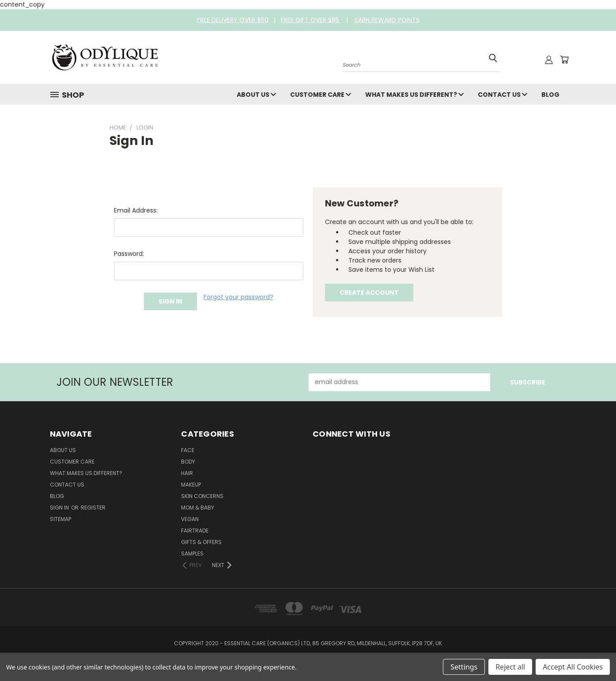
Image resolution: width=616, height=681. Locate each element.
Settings (464, 667)
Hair (187, 473)
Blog (550, 95)
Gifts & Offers (201, 542)
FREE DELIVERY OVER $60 (233, 20)
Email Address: (136, 210)
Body (188, 462)
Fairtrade (195, 531)
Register (93, 508)
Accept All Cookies (573, 667)
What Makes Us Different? (414, 95)
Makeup (191, 485)
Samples (192, 554)
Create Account (369, 293)
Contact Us (503, 95)
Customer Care (321, 95)
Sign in (60, 508)
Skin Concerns (202, 496)
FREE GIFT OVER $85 (311, 20)
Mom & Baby (198, 508)
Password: (129, 254)
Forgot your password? (238, 297)
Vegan (190, 519)
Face (188, 450)
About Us (256, 95)
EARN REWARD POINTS (387, 20)
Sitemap (60, 519)
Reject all (510, 667)
